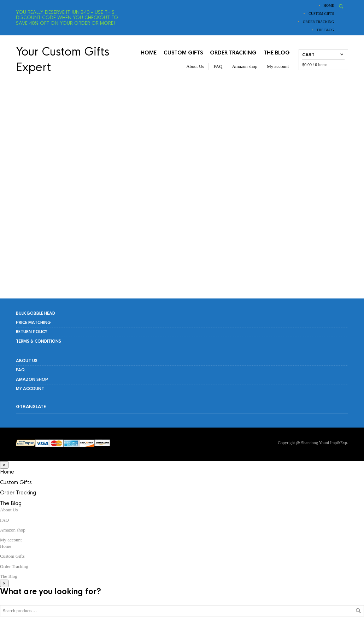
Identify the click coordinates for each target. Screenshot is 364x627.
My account (278, 66)
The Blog (325, 30)
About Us (195, 66)
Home (329, 5)
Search (358, 611)
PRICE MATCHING (33, 323)
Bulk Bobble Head (36, 313)
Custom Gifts (321, 14)
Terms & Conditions (39, 341)
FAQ (218, 66)
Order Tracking (318, 22)
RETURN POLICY (32, 332)
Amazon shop (245, 66)
